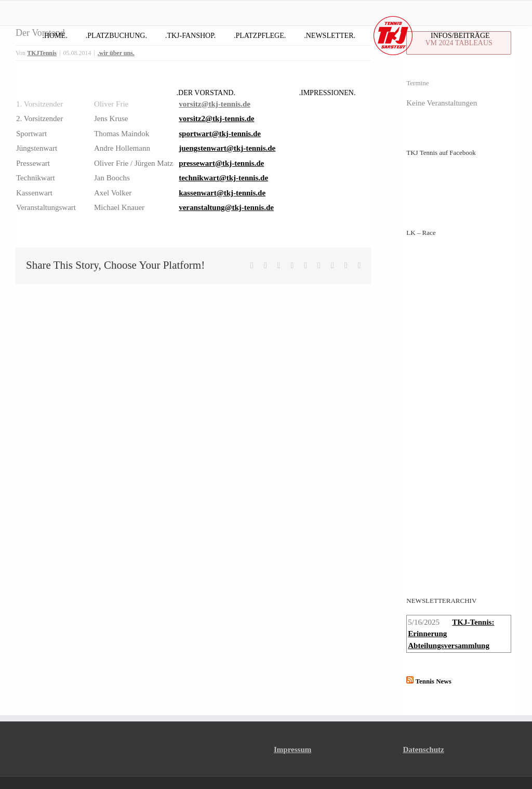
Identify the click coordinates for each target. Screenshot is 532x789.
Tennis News (434, 656)
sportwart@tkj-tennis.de (220, 134)
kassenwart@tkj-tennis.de (222, 193)
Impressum (292, 724)
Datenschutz (424, 724)
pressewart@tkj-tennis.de (221, 163)
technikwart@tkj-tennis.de (223, 178)
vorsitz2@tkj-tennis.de (216, 119)
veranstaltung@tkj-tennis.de (226, 207)
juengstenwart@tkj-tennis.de (227, 148)
